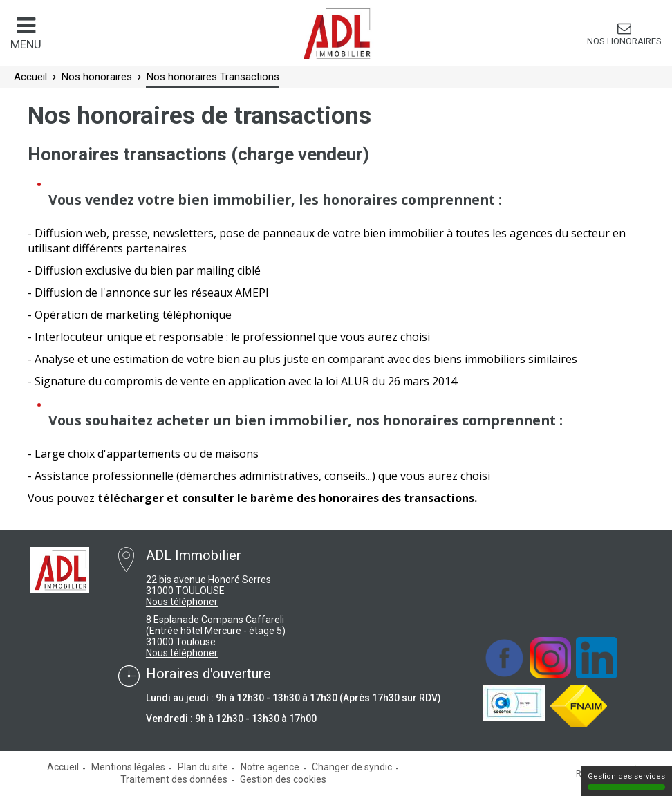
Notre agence (270, 767)
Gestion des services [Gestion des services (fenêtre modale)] (626, 781)
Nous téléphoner (182, 602)
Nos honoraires (624, 41)
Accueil (63, 767)
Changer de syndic (352, 767)
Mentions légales (128, 767)
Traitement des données (174, 779)
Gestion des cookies (283, 779)
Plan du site (203, 767)
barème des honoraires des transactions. (364, 498)
